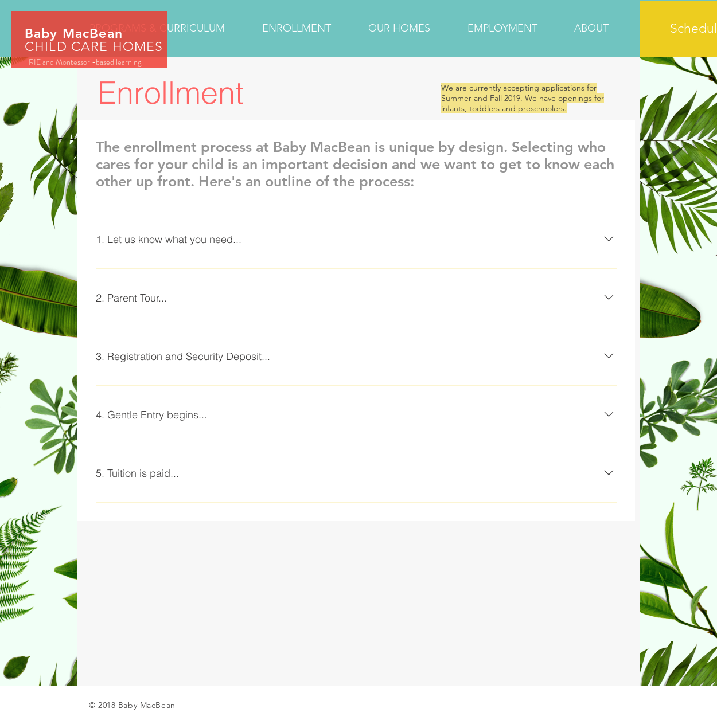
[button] (307, 28)
